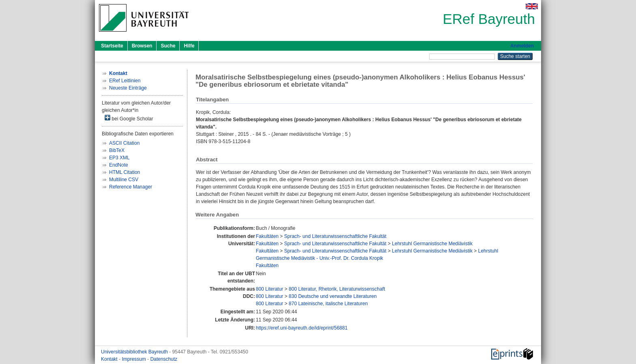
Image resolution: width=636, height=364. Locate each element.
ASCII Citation (124, 143)
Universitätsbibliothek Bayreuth (135, 352)
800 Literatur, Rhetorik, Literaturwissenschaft (337, 289)
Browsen (142, 46)
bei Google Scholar (129, 118)
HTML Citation (125, 172)
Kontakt (110, 359)
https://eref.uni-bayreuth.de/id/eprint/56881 (302, 328)
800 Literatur (270, 289)
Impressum (134, 359)
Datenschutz (164, 359)
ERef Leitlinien (125, 81)
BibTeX (117, 150)
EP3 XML (119, 158)
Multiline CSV (124, 180)
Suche (168, 46)
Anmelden (522, 46)
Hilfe (189, 46)
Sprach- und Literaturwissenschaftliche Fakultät (335, 236)
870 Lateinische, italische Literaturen (328, 304)
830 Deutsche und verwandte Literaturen (333, 296)
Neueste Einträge (128, 88)
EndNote (119, 165)
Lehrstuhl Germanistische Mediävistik (432, 244)
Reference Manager (131, 187)
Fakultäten (267, 236)
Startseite (112, 46)
